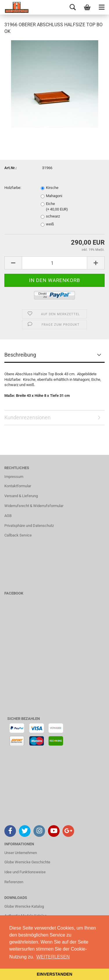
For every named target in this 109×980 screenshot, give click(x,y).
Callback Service (18, 535)
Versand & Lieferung (21, 496)
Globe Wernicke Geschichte (27, 862)
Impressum (14, 477)
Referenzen (14, 882)
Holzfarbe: (13, 188)
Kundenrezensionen (27, 417)
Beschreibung (20, 355)
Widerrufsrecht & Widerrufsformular (34, 506)
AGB (8, 516)
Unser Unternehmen (21, 853)
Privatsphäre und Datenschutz (29, 526)
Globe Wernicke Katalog (24, 906)
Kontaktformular (18, 486)
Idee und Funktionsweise (25, 872)
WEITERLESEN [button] (53, 957)
